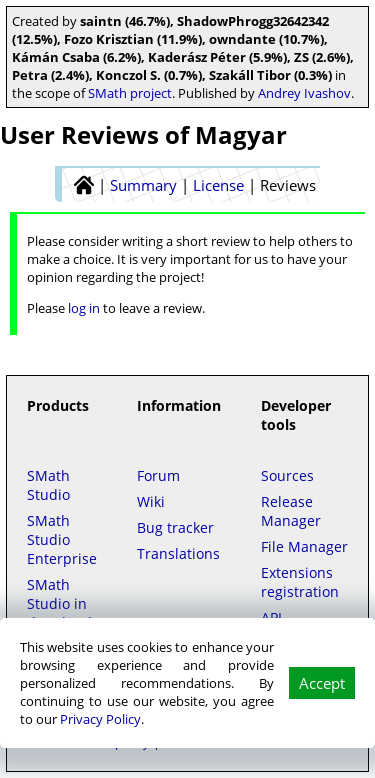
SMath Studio (48, 485)
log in (84, 308)
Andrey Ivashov (304, 93)
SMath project (130, 93)
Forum (158, 475)
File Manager (304, 546)
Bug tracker (175, 527)
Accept (322, 683)
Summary (143, 185)
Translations (178, 553)
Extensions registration (300, 582)
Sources (287, 475)
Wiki (151, 501)
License (218, 185)
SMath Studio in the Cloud (59, 603)
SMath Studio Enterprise (62, 539)
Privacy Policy (100, 719)
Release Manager (291, 511)
